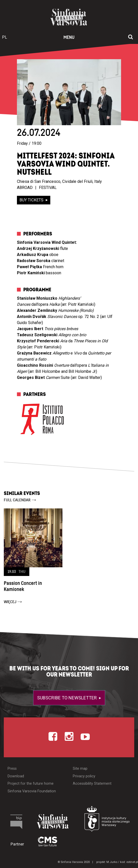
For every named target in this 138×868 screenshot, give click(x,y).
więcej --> (13, 602)
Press (12, 769)
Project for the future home (31, 784)
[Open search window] (131, 37)
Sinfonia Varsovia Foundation (32, 791)
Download (16, 776)
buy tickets (32, 200)
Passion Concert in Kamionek (23, 586)
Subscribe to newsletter (67, 698)
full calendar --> (20, 500)
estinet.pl (132, 862)
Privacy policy (84, 776)
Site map (80, 769)
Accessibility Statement (92, 784)
